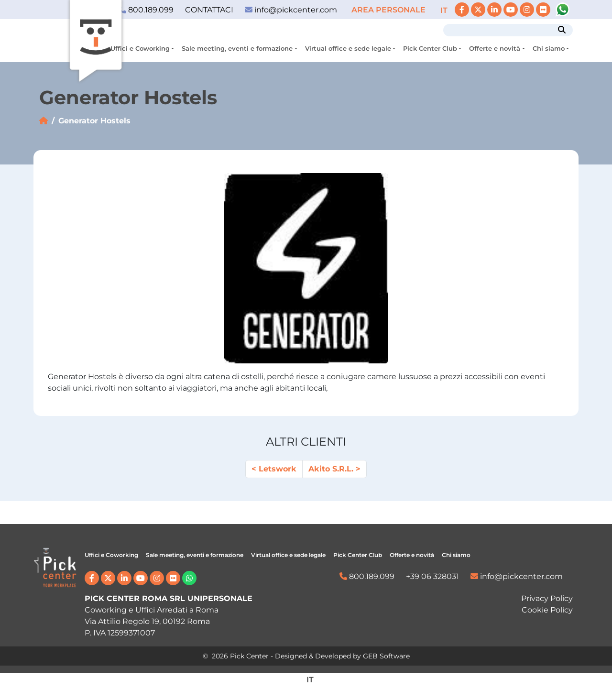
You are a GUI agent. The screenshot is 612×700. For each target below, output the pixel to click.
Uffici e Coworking (140, 48)
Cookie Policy (547, 610)
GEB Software (386, 656)
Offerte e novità (495, 48)
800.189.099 (367, 576)
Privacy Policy (547, 598)
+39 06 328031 (432, 576)
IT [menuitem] (444, 10)
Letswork (278, 469)
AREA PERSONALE (389, 10)
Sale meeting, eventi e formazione (237, 48)
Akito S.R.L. (331, 469)
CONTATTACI (209, 10)
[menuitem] (444, 10)
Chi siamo (549, 48)
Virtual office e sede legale (348, 48)
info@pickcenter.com (291, 10)
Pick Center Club (430, 48)
